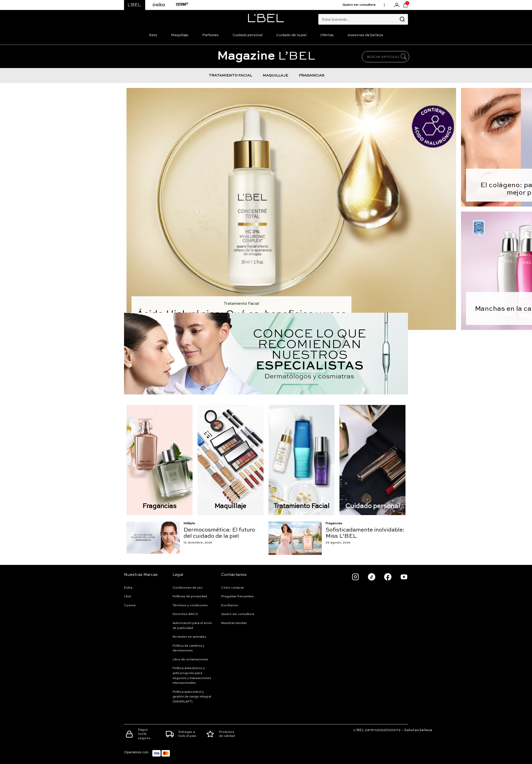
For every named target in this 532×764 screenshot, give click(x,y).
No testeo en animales (189, 637)
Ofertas (327, 35)
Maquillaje (180, 35)
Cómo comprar (233, 588)
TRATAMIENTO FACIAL (230, 76)
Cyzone (130, 606)
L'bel (128, 597)
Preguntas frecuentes (237, 597)
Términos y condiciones (190, 606)
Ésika (128, 588)
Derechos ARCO (185, 614)
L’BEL (266, 56)
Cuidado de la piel (291, 35)
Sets (153, 35)
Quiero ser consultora (359, 5)
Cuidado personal (248, 35)
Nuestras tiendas (234, 623)
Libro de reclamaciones (190, 660)
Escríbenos (230, 606)
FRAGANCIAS (312, 76)
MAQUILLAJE (275, 76)
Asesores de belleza (365, 35)
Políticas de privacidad (190, 597)
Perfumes (211, 35)
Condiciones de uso (188, 588)
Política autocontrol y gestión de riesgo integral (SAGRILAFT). (192, 697)
